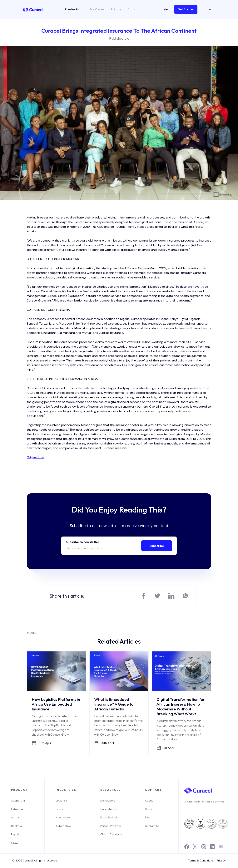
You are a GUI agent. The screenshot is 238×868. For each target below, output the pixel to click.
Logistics (61, 801)
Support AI (18, 801)
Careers (150, 809)
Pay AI (15, 834)
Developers (108, 801)
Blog (148, 817)
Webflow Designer (125, 860)
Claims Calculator (112, 834)
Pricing (116, 9)
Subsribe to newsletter (83, 542)
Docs (131, 9)
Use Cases (97, 9)
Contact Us (152, 826)
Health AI (17, 826)
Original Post (36, 457)
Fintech (60, 809)
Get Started (186, 9)
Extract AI (17, 809)
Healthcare (63, 817)
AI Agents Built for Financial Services (204, 802)
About (149, 801)
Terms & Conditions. (201, 861)
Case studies (109, 809)
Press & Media (109, 817)
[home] (33, 9)
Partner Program (111, 826)
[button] (74, 9)
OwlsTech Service (120, 868)
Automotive (63, 826)
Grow (15, 843)
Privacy (221, 861)
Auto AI (16, 817)
